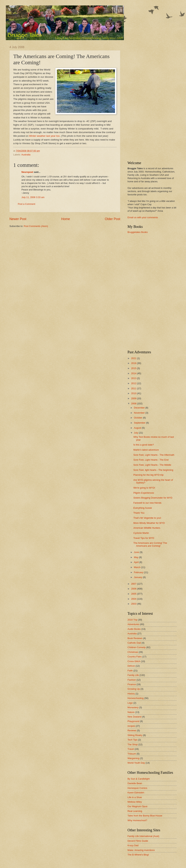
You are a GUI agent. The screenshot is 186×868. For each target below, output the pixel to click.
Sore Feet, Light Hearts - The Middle (152, 465)
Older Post (113, 219)
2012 (134, 383)
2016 (134, 363)
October (138, 418)
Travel (131, 749)
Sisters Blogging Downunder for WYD (153, 498)
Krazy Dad (133, 845)
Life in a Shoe (135, 797)
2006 (134, 589)
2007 (134, 584)
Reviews (132, 730)
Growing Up (134, 689)
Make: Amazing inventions (141, 850)
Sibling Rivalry (135, 735)
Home (66, 219)
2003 (134, 604)
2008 (134, 403)
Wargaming (133, 758)
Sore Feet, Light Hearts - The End (151, 460)
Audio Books (134, 629)
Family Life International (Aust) (143, 836)
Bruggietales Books (138, 232)
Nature (131, 712)
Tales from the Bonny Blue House (145, 816)
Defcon (131, 666)
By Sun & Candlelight (139, 779)
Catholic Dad (134, 643)
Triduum (132, 754)
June (137, 552)
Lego (130, 703)
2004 (134, 599)
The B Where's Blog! (138, 855)
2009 (134, 398)
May (136, 557)
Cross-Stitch (134, 661)
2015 (134, 368)
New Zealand (134, 717)
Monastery (133, 707)
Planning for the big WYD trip (148, 475)
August (138, 428)
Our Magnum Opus (137, 806)
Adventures (133, 624)
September (140, 423)
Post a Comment (27, 204)
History (131, 694)
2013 (134, 378)
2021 (134, 358)
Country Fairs (135, 657)
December (140, 408)
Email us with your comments (143, 217)
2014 (134, 373)
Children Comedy (137, 647)
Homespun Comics (137, 788)
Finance (132, 684)
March (137, 567)
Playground (133, 721)
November (140, 413)
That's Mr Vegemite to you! (147, 518)
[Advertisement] (142, 100)
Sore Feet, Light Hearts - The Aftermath (154, 455)
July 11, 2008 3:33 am (33, 197)
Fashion (132, 680)
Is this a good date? (143, 445)
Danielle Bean (135, 783)
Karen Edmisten (136, 793)
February (139, 572)
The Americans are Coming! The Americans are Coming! (150, 544)
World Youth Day (136, 763)
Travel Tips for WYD (144, 538)
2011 (134, 388)
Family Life (133, 675)
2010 (134, 393)
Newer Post (18, 219)
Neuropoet (27, 172)
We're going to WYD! (144, 488)
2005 (134, 594)
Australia (26, 155)
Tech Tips (132, 740)
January (138, 577)
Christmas (133, 652)
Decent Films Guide (138, 841)
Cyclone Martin (141, 533)
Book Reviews (135, 638)
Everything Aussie (143, 508)
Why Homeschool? (137, 820)
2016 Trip (132, 620)
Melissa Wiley (135, 802)
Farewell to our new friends (147, 503)
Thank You (139, 513)
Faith (130, 671)
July (136, 433)
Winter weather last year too (44, 136)
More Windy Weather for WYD (149, 523)
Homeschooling (136, 698)
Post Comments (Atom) (36, 226)
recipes (131, 726)
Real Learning (135, 811)
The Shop (133, 744)
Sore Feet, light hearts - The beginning (153, 470)
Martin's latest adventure (146, 450)
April (137, 562)
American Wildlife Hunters (147, 528)
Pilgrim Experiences (144, 493)
